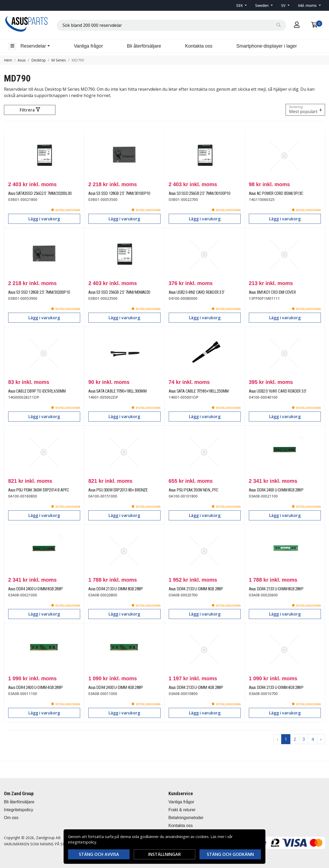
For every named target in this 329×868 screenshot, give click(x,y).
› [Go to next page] (321, 739)
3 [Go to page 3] (304, 739)
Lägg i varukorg (44, 219)
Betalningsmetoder (186, 818)
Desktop (38, 60)
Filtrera (30, 110)
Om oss (11, 818)
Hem (8, 60)
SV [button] (284, 5)
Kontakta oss (199, 46)
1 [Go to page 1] (286, 739)
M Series (59, 60)
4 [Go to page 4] (313, 739)
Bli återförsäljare (144, 46)
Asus (22, 60)
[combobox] (171, 25)
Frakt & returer (182, 810)
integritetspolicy (82, 842)
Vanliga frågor (88, 46)
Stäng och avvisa (99, 854)
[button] (242, 5)
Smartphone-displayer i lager (267, 46)
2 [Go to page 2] (295, 739)
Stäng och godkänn (230, 854)
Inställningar (164, 854)
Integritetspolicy (19, 810)
